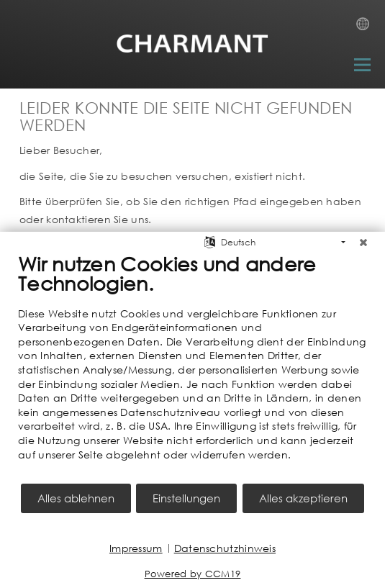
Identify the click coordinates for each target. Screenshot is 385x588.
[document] (192, 367)
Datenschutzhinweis (225, 548)
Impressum (136, 548)
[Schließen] (363, 243)
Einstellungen (186, 498)
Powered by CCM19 (193, 574)
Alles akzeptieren (303, 498)
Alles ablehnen (76, 498)
